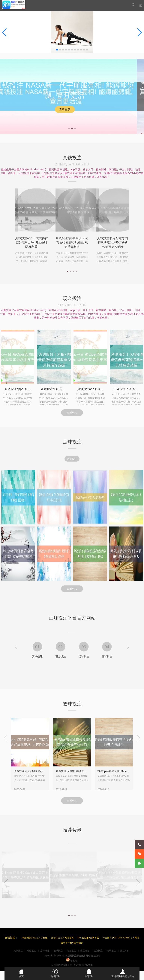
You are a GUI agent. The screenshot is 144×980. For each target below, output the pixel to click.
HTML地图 (87, 965)
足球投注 (72, 461)
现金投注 (61, 667)
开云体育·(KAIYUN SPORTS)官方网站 (121, 938)
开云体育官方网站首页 (62, 938)
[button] (140, 32)
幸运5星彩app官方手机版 (35, 938)
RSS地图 (77, 965)
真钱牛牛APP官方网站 (72, 943)
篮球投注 (107, 667)
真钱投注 (37, 667)
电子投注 (111, 951)
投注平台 (68, 965)
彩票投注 (85, 951)
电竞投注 (71, 951)
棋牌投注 (98, 951)
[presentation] (16, 658)
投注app (124, 951)
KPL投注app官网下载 (88, 938)
